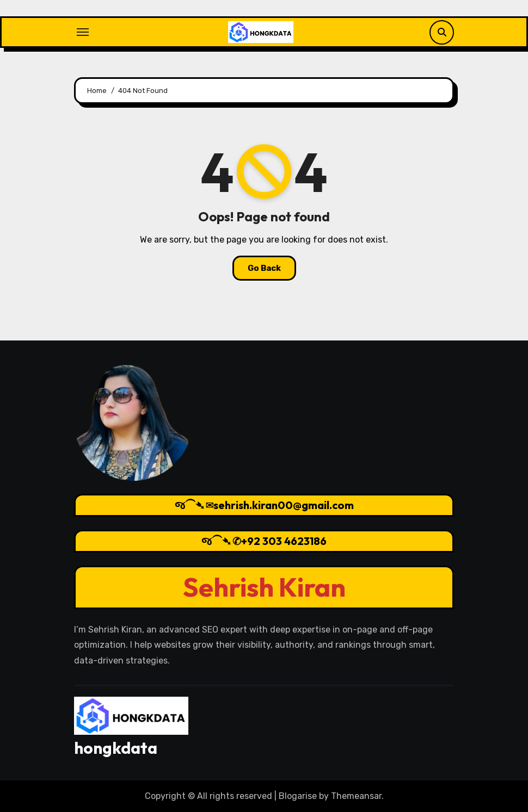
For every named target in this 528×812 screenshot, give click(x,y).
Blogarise (298, 796)
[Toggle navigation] (83, 32)
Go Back (264, 268)
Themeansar (356, 796)
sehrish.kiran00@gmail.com (284, 505)
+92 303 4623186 (284, 541)
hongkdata (116, 748)
